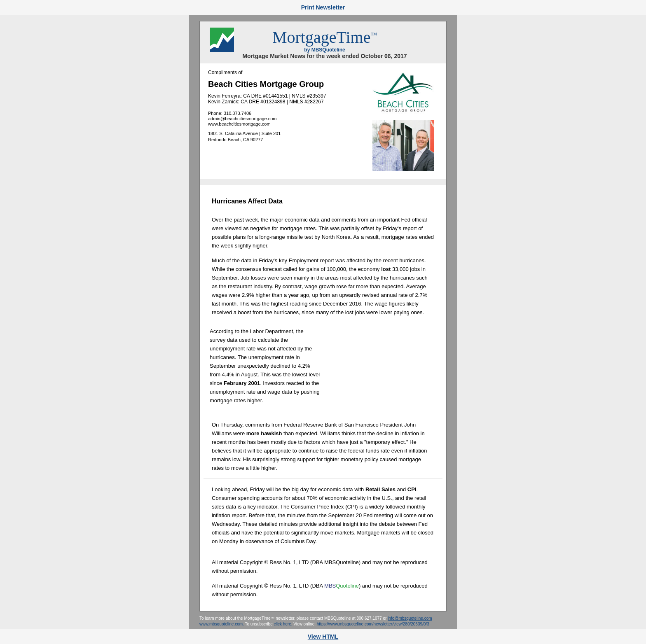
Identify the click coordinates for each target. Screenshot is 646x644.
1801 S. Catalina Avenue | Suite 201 (244, 133)
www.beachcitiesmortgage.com (239, 124)
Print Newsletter (323, 7)
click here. (283, 624)
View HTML (323, 637)
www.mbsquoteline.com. (222, 624)
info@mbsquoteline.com (410, 618)
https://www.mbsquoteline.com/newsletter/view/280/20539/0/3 (373, 624)
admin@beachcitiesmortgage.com (242, 119)
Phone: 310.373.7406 (230, 113)
